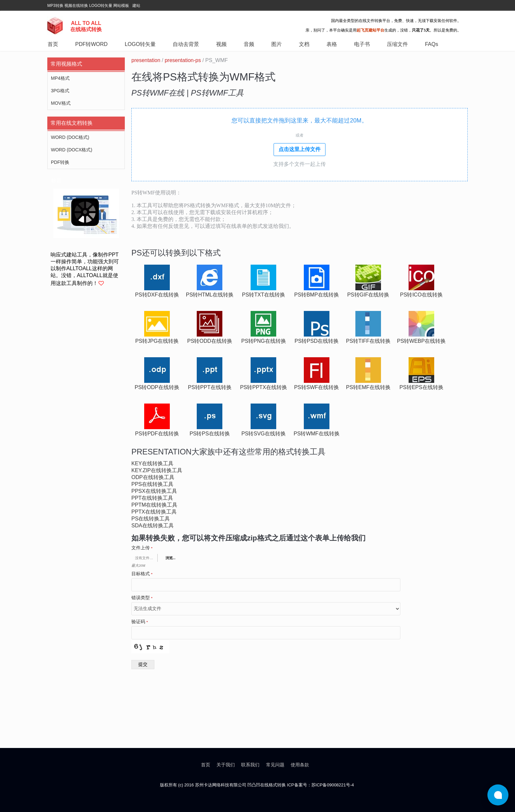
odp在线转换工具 (153, 477)
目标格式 (142, 574)
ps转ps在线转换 (210, 434)
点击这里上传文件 (300, 149)
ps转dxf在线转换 (157, 295)
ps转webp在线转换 (421, 341)
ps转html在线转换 (210, 295)
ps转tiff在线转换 (368, 341)
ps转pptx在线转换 (264, 387)
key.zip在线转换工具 (157, 470)
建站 (136, 6)
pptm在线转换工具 (154, 505)
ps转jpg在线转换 (157, 341)
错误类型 (142, 598)
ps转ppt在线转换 (210, 387)
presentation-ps (183, 60)
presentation (146, 60)
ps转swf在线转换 (316, 387)
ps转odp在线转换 (157, 387)
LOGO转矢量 (101, 6)
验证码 (140, 622)
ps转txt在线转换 (264, 295)
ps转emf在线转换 (368, 387)
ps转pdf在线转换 (157, 434)
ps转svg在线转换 (264, 434)
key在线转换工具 (152, 463)
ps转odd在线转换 (210, 341)
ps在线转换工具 (151, 519)
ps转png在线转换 (263, 341)
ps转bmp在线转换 (317, 295)
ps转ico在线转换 (421, 295)
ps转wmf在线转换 (317, 434)
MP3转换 (55, 6)
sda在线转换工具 (153, 526)
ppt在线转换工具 (152, 498)
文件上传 (142, 548)
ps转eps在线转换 (421, 387)
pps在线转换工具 (152, 484)
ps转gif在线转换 (368, 295)
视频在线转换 (76, 6)
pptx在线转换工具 (154, 512)
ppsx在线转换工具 (154, 491)
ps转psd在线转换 (317, 341)
